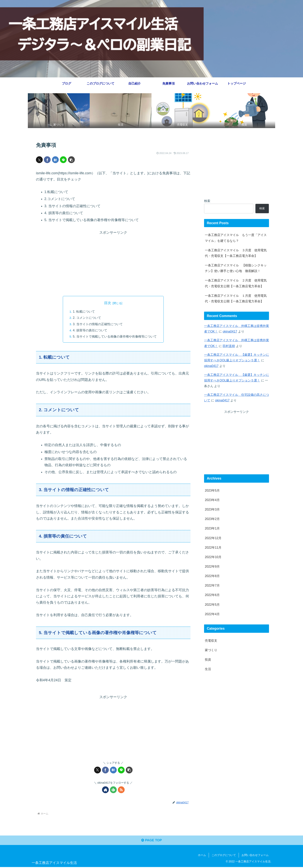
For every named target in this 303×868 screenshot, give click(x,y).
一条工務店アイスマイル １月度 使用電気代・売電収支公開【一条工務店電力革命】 (236, 298)
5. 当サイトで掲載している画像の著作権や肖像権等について (115, 336)
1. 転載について (84, 311)
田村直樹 (229, 346)
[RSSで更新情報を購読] (121, 790)
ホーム (202, 856)
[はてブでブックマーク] (55, 160)
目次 (108, 303)
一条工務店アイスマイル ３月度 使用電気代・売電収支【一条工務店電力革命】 (236, 253)
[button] (71, 160)
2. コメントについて (87, 318)
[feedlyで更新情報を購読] (113, 790)
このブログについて (224, 856)
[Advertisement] (113, 263)
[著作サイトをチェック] (105, 790)
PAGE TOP (151, 841)
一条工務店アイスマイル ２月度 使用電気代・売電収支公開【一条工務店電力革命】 (236, 283)
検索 (207, 201)
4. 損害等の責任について (90, 330)
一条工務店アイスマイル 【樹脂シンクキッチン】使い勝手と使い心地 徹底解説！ (236, 268)
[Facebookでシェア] (47, 160)
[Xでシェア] (39, 160)
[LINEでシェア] (63, 160)
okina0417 (230, 331)
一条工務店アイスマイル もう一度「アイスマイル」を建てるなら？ (236, 238)
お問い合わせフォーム (255, 856)
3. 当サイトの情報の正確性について (98, 324)
